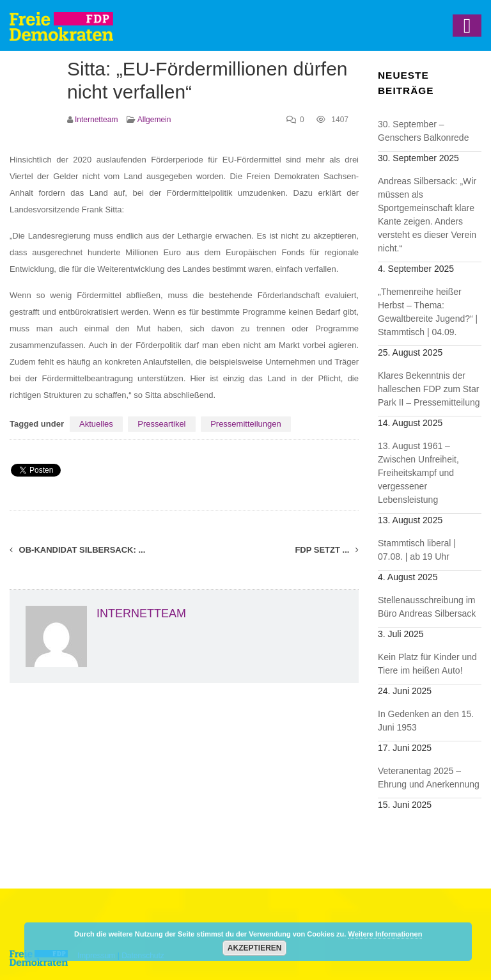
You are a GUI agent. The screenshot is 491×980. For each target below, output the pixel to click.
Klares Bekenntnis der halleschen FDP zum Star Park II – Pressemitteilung (429, 389)
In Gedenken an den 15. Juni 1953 (426, 721)
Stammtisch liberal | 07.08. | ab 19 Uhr (417, 550)
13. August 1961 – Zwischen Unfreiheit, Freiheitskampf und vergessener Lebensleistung (418, 473)
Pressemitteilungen (246, 424)
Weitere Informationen (385, 934)
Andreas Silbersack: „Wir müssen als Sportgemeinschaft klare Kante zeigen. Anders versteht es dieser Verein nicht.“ (427, 215)
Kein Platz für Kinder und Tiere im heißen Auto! (427, 664)
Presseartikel (161, 424)
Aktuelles (96, 424)
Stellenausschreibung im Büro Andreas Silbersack (427, 607)
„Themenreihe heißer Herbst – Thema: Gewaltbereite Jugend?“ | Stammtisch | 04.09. (428, 312)
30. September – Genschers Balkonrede (423, 131)
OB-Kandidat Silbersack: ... (77, 550)
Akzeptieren (255, 948)
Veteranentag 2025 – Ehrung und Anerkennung (429, 778)
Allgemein (154, 120)
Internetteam (96, 120)
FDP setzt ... (327, 550)
